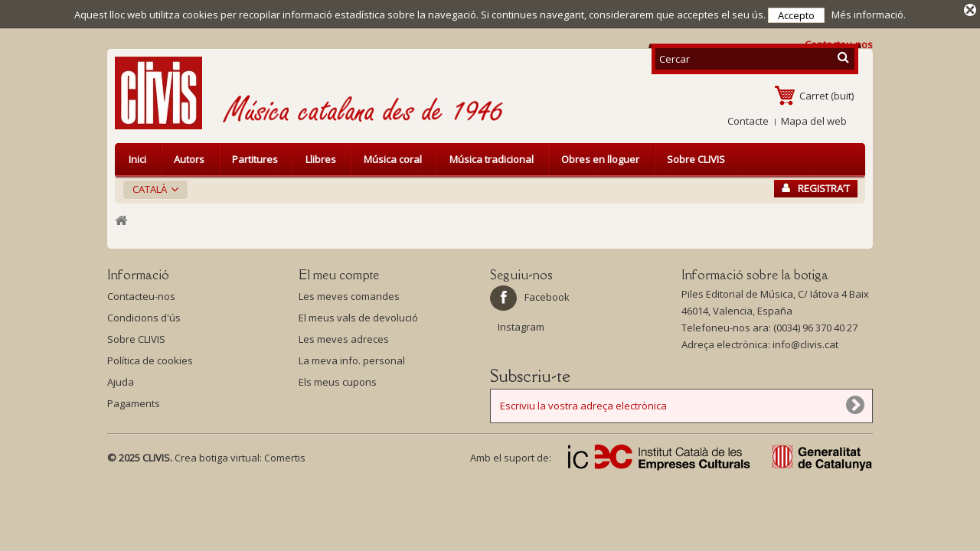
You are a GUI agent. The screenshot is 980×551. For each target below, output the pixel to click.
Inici (137, 156)
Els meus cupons (338, 379)
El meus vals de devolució (358, 315)
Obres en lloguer (600, 156)
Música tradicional (492, 156)
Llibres (321, 156)
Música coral (393, 156)
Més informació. (869, 15)
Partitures (255, 156)
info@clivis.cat (805, 341)
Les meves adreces (344, 336)
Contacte (748, 118)
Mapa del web (814, 118)
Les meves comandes (349, 293)
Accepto (796, 15)
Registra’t (816, 185)
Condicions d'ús (144, 315)
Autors (189, 156)
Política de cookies (150, 357)
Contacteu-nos (141, 293)
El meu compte (339, 272)
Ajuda (121, 379)
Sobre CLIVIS (696, 156)
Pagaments (134, 400)
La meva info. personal (352, 357)
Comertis (285, 455)
